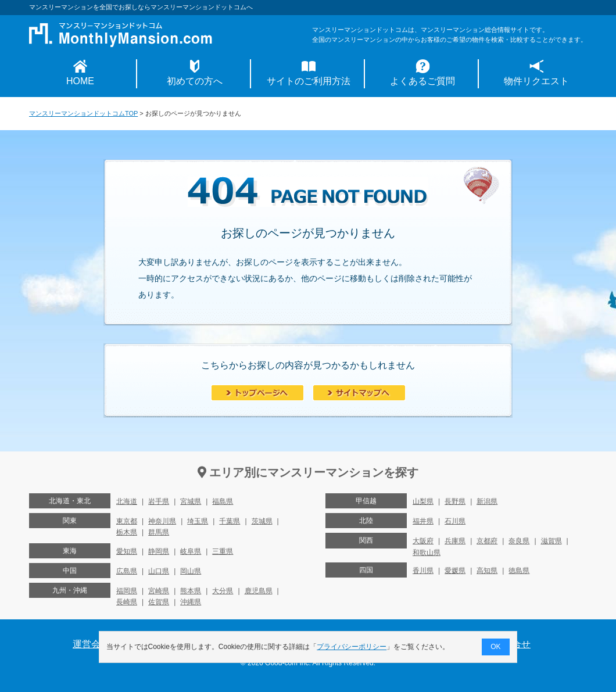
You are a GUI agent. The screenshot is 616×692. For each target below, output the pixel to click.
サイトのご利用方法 (309, 81)
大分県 (223, 591)
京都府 (487, 541)
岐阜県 (191, 551)
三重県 (223, 551)
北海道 (127, 501)
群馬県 (159, 532)
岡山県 (191, 571)
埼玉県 (198, 521)
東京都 (127, 521)
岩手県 (159, 501)
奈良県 (519, 541)
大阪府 (423, 541)
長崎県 (127, 602)
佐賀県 (159, 602)
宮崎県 (159, 591)
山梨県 (423, 501)
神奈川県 (162, 521)
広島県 (127, 571)
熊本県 (191, 591)
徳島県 (519, 571)
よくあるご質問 (422, 81)
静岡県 (159, 551)
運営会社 (91, 644)
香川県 (423, 571)
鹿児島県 (259, 591)
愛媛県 (455, 571)
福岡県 (127, 591)
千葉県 (230, 521)
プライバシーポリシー (352, 647)
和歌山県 (427, 553)
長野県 (455, 501)
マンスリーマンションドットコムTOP (83, 113)
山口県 (159, 571)
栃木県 (127, 532)
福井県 (423, 521)
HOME (80, 81)
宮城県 (191, 501)
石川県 (455, 521)
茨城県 (262, 521)
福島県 (223, 501)
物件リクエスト (536, 81)
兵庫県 (455, 541)
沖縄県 (191, 602)
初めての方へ (195, 81)
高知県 (487, 571)
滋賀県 (551, 541)
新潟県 (487, 501)
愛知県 (127, 551)
